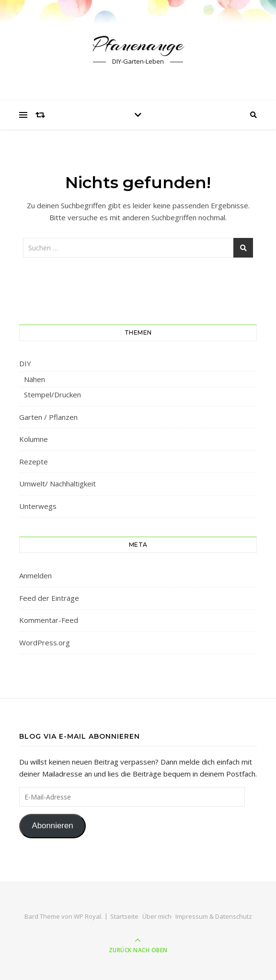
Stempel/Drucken (52, 394)
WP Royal (87, 916)
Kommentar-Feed (49, 620)
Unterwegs (38, 506)
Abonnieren (52, 826)
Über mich (157, 916)
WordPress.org (45, 642)
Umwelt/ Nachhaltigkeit (57, 484)
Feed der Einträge (49, 598)
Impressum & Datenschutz (214, 916)
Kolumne (34, 439)
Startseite (124, 916)
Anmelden (35, 575)
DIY (25, 363)
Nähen (34, 379)
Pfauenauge (138, 44)
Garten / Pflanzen (48, 417)
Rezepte (34, 462)
